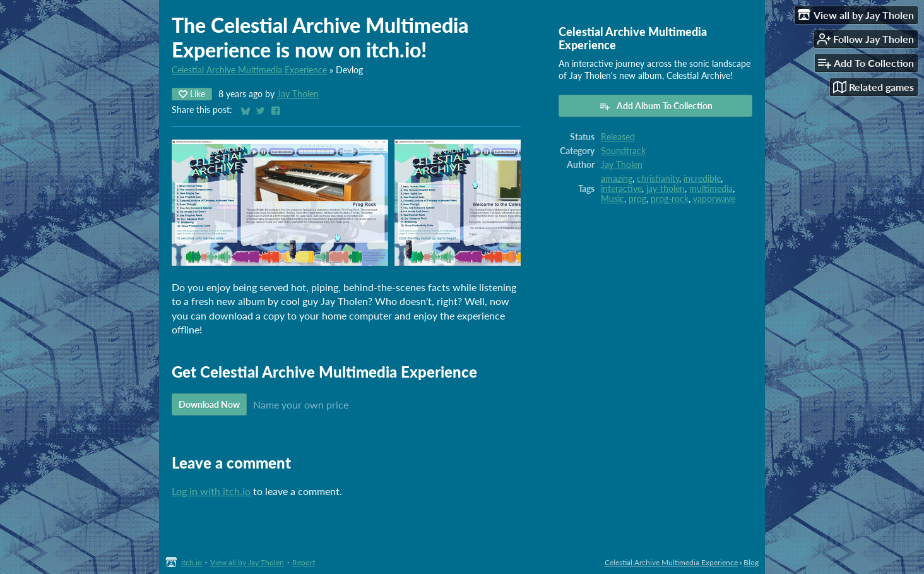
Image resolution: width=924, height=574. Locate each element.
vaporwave (714, 199)
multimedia (711, 189)
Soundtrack (623, 151)
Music (613, 199)
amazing (617, 179)
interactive (621, 189)
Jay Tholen (298, 94)
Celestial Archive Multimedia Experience (249, 70)
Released (618, 137)
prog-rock (670, 199)
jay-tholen (666, 189)
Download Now (209, 404)
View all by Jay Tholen (247, 562)
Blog (751, 562)
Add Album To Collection (656, 106)
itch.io (192, 562)
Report (304, 562)
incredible (702, 179)
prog (637, 199)
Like (192, 94)
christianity (658, 179)
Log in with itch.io (211, 491)
